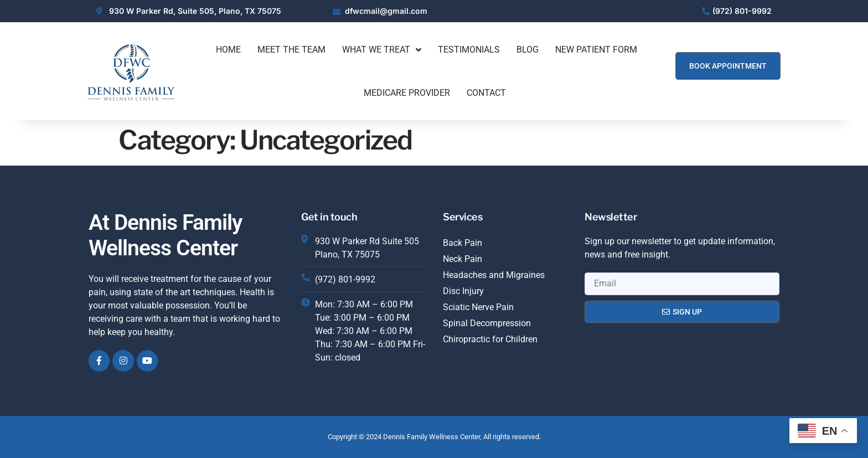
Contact (486, 93)
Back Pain (463, 243)
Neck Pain (463, 259)
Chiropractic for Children (490, 339)
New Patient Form (596, 50)
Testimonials (469, 50)
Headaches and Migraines (494, 275)
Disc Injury (463, 291)
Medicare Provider (407, 93)
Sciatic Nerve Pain (478, 307)
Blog (528, 50)
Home (228, 50)
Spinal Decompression (487, 323)
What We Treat (382, 50)
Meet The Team (291, 50)
